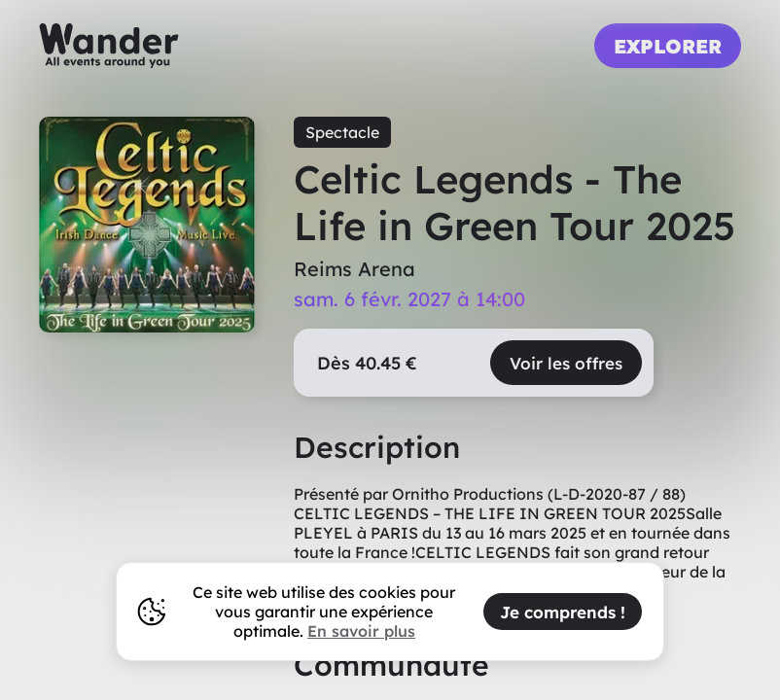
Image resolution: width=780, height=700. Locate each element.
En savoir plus (361, 631)
